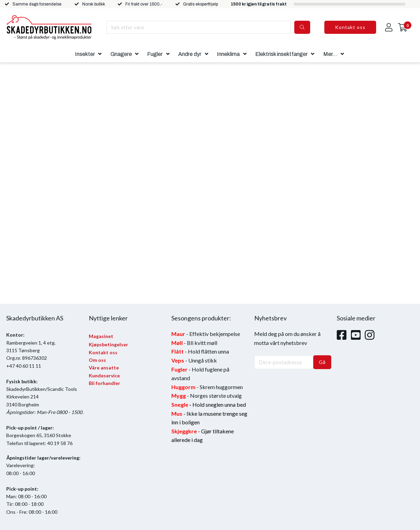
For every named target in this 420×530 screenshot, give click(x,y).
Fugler (155, 54)
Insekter (85, 54)
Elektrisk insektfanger (281, 54)
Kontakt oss (350, 27)
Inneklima (228, 54)
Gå (322, 362)
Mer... (330, 54)
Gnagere (121, 54)
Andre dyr (190, 54)
